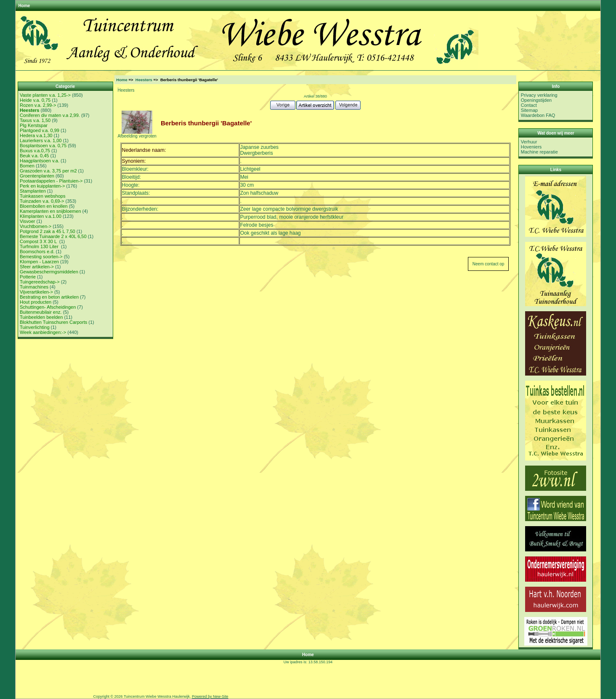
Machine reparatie (539, 152)
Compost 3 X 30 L (39, 241)
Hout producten (36, 302)
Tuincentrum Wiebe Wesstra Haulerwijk (157, 696)
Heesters (144, 80)
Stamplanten (33, 191)
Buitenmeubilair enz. (41, 312)
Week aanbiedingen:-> (43, 332)
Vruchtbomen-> (36, 226)
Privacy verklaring (539, 95)
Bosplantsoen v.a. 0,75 (43, 146)
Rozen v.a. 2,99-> (38, 105)
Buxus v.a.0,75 (35, 151)
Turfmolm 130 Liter (40, 246)
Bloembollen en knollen (44, 206)
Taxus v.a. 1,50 (35, 120)
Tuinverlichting (35, 327)
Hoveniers (531, 147)
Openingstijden (536, 100)
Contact (529, 105)
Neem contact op (489, 264)
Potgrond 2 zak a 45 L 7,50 (48, 231)
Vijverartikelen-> (36, 292)
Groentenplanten (37, 176)
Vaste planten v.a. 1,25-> (45, 95)
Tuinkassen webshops (42, 196)
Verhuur (529, 142)
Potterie (28, 277)
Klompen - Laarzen (39, 262)
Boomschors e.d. (37, 252)
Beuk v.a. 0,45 (35, 156)
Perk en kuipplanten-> (42, 186)
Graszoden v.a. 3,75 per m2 (48, 171)
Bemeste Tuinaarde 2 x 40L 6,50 (53, 236)
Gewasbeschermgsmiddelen (49, 272)
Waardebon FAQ (538, 115)
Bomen (27, 166)
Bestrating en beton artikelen (49, 297)
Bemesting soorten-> (41, 257)
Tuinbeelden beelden (41, 317)
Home (24, 6)
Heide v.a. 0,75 (35, 100)
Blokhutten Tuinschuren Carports (53, 322)
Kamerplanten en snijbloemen (50, 211)
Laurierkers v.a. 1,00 (41, 140)
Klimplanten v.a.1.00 (41, 216)
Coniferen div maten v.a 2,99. (50, 115)
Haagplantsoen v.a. (40, 161)
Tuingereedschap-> (40, 282)
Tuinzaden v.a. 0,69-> (42, 201)
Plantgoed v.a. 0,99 (40, 130)
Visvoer (27, 221)
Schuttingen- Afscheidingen (48, 307)
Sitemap (529, 110)
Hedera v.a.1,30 (36, 135)
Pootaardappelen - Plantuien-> (51, 181)
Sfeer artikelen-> (37, 267)
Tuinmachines (34, 287)
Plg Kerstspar (34, 125)
